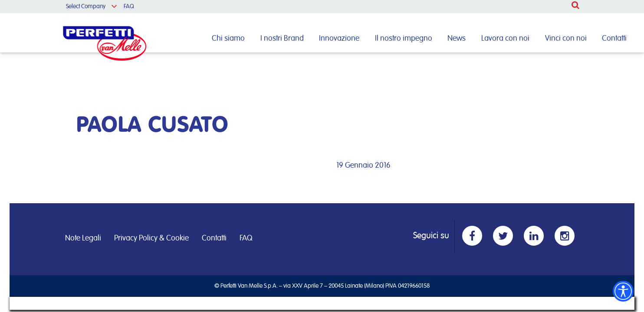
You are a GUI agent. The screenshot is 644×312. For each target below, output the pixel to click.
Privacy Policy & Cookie (151, 238)
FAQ (129, 6)
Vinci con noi (566, 39)
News (457, 39)
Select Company (86, 6)
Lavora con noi (505, 39)
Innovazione (339, 39)
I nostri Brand (282, 39)
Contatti (614, 39)
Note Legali (83, 238)
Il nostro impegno (404, 39)
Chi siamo (228, 39)
